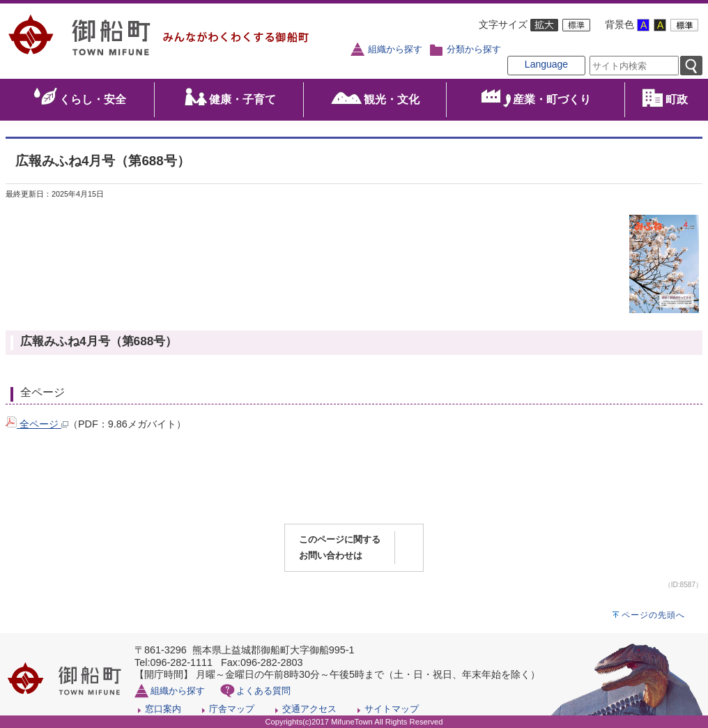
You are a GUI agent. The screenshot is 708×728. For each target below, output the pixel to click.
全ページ (37, 424)
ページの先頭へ (653, 615)
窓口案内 (163, 709)
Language (546, 64)
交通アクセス (309, 709)
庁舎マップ (232, 709)
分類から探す (474, 50)
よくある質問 (263, 691)
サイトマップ (392, 709)
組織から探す (395, 50)
